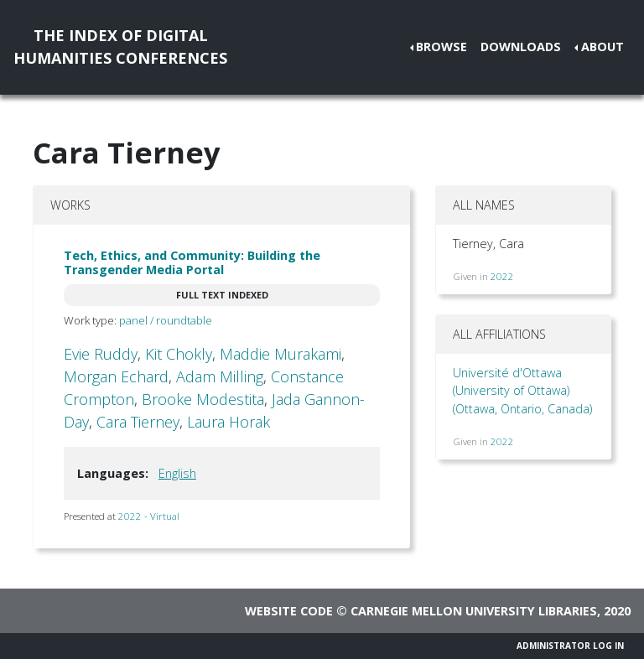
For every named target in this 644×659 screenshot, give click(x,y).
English (177, 473)
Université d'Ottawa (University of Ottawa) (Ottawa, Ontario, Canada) (522, 391)
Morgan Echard (116, 376)
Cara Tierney (138, 422)
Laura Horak (229, 422)
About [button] (602, 47)
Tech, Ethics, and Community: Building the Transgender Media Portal (192, 262)
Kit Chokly (179, 354)
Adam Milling (220, 376)
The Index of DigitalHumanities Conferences (120, 47)
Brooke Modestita (203, 399)
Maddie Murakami (280, 354)
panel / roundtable (166, 320)
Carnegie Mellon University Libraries (474, 611)
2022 (502, 276)
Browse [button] (441, 47)
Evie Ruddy (101, 354)
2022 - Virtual (149, 516)
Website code (289, 611)
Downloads (521, 47)
